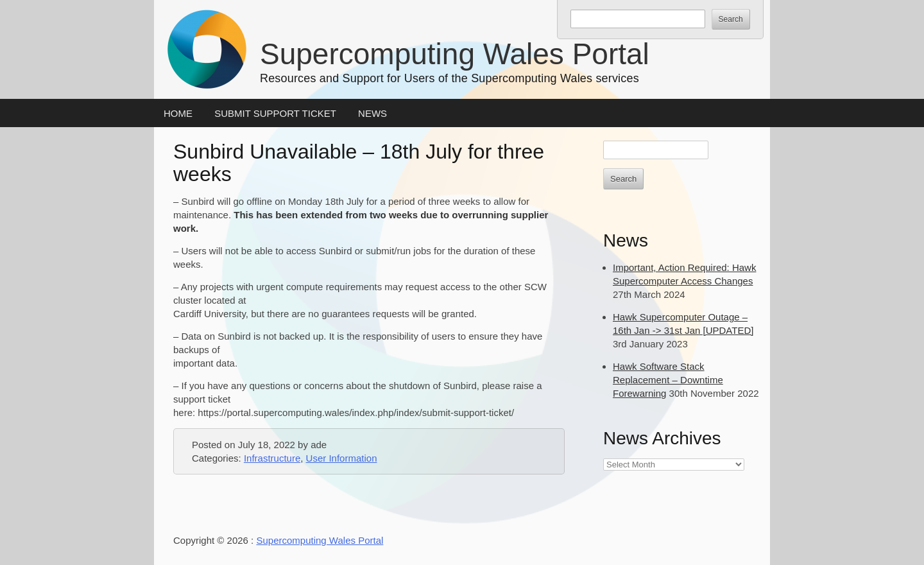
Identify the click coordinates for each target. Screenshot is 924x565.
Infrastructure (272, 458)
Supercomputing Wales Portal (455, 54)
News (372, 113)
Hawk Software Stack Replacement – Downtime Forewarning (668, 380)
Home (178, 113)
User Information (342, 458)
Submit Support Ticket (275, 113)
